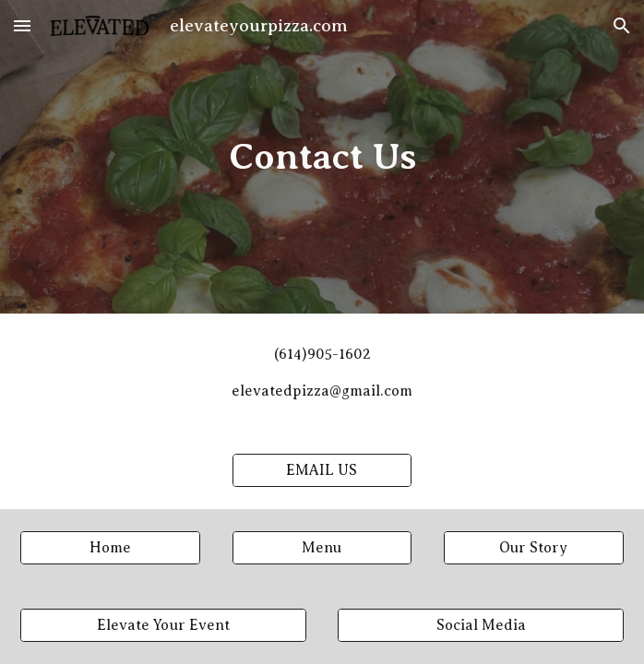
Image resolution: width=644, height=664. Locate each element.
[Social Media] (481, 626)
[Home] (110, 548)
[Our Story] (534, 548)
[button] (22, 25)
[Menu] (322, 548)
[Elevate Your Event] (163, 626)
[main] (322, 156)
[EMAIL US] (322, 471)
